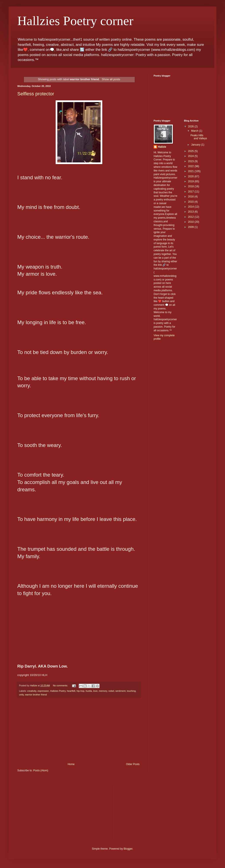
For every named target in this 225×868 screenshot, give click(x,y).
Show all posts (111, 79)
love (95, 691)
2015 (191, 202)
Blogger (128, 849)
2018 (191, 186)
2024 (191, 156)
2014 (191, 207)
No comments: (61, 685)
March (195, 131)
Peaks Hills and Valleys (199, 137)
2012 (191, 217)
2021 (191, 171)
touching (131, 691)
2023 (191, 161)
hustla (89, 691)
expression (43, 691)
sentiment (120, 691)
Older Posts (133, 764)
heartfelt (71, 691)
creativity (32, 691)
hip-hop (80, 691)
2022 (191, 166)
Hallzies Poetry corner (75, 21)
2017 (191, 192)
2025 (191, 151)
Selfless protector (36, 94)
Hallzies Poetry (58, 691)
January (196, 145)
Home (71, 764)
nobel (111, 691)
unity (21, 695)
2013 (191, 212)
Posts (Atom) (41, 770)
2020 (191, 176)
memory (103, 691)
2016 (191, 197)
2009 (191, 227)
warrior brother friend (36, 695)
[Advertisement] (79, 730)
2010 (191, 222)
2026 (191, 127)
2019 (191, 181)
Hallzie (162, 147)
